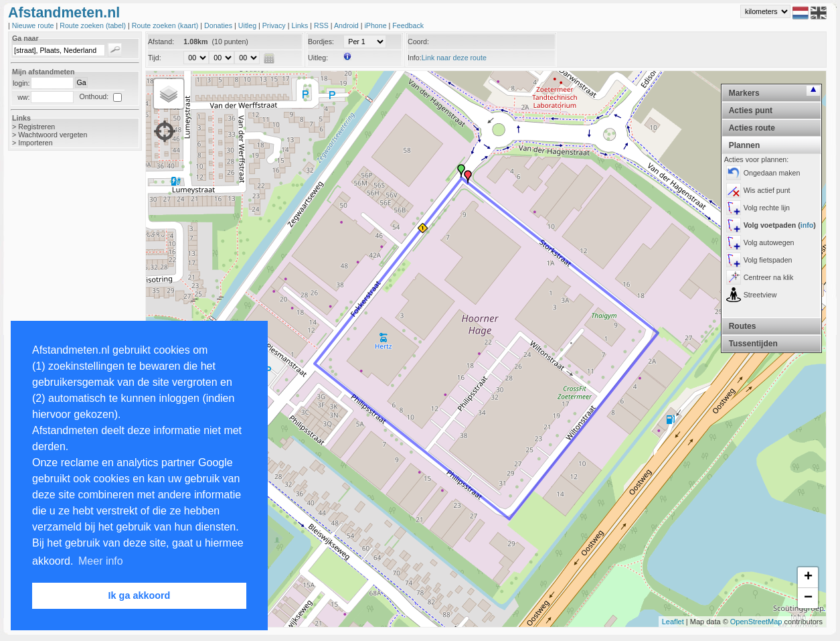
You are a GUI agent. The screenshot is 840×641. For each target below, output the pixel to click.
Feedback (408, 25)
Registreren (36, 127)
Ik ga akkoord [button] (140, 595)
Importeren (35, 143)
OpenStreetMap (756, 622)
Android (347, 25)
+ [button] (808, 577)
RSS (322, 25)
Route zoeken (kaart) (166, 25)
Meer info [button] (101, 561)
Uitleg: (318, 58)
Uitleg (248, 25)
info (807, 225)
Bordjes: (321, 42)
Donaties (219, 25)
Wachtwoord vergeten (53, 135)
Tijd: (155, 58)
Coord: (418, 42)
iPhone (376, 25)
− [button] (808, 598)
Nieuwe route (34, 25)
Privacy (275, 25)
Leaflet (673, 622)
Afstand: (161, 42)
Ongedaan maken (772, 173)
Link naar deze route (454, 58)
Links (301, 25)
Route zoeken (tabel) (94, 25)
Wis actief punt (767, 190)
